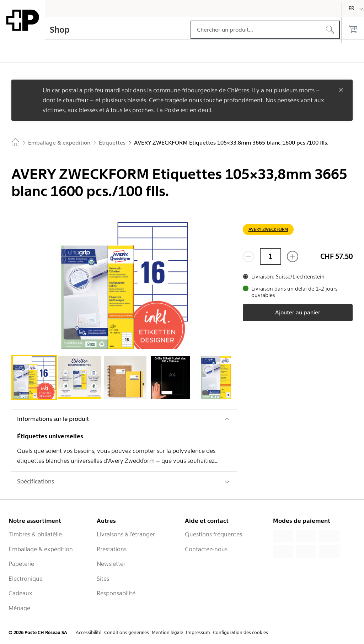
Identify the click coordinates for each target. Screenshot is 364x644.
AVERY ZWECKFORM (268, 229)
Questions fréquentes (213, 534)
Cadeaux (20, 593)
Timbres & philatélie (35, 534)
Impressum (198, 632)
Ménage (19, 608)
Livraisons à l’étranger (126, 534)
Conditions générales (127, 632)
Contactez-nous (206, 549)
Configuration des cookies (240, 632)
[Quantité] (271, 256)
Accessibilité (89, 632)
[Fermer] (341, 90)
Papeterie (21, 564)
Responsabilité (116, 593)
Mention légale (167, 632)
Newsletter (111, 564)
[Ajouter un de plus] (293, 256)
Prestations (112, 549)
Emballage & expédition (41, 549)
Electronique (26, 579)
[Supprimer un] (248, 256)
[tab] (34, 378)
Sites (103, 579)
